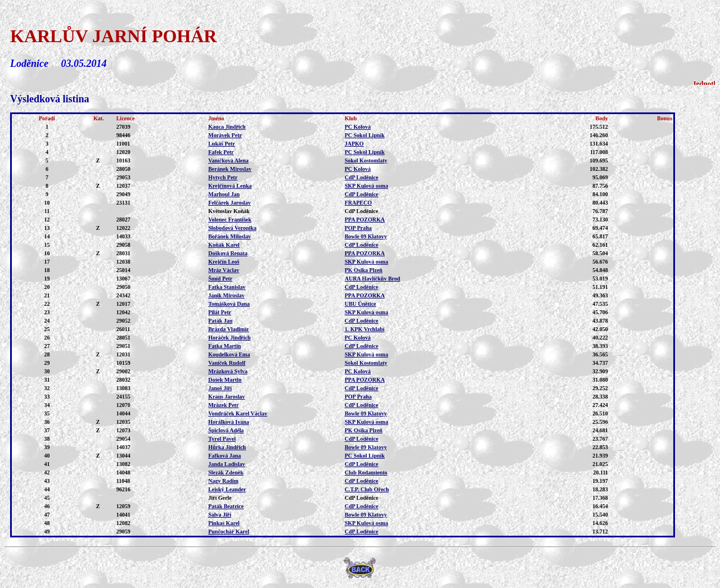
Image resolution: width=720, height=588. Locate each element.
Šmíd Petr (220, 279)
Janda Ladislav (226, 464)
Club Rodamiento (366, 472)
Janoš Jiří (220, 388)
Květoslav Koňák (229, 211)
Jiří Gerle (220, 498)
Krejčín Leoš (224, 262)
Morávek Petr (225, 135)
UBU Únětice (361, 304)
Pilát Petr (220, 312)
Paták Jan (220, 321)
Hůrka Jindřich (227, 447)
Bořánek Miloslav (229, 236)
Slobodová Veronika (232, 228)
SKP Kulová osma (366, 186)
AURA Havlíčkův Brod (373, 279)
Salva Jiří (220, 515)
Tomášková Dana (229, 304)
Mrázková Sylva (228, 371)
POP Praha (358, 228)
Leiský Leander (227, 489)
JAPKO (354, 144)
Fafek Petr (221, 152)
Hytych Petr (223, 177)
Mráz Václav (224, 270)
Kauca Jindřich (227, 127)
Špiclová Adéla (226, 430)
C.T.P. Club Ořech (367, 489)
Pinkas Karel (224, 523)
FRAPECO (358, 203)
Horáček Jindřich (229, 338)
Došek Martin (225, 380)
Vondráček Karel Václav (238, 413)
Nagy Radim (223, 481)
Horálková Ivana (229, 422)
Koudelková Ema (229, 354)
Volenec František (230, 220)
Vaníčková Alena (228, 160)
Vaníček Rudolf (227, 363)
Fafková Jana (224, 456)
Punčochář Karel (229, 532)
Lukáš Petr (222, 144)
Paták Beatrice (226, 506)
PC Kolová (358, 127)
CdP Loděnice (362, 177)
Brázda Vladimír (228, 329)
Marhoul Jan (224, 194)
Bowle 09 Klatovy (366, 236)
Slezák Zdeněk (226, 472)
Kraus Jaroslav (226, 397)
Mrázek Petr (223, 405)
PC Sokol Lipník (365, 135)
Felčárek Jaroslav (229, 203)
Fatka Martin (224, 346)
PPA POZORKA (365, 220)
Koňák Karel (224, 245)
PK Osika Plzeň (364, 270)
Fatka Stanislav (227, 287)
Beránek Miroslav (230, 169)
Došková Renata (228, 253)
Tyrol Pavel (222, 439)
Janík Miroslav (226, 295)
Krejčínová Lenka (230, 186)
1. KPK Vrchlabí (365, 329)
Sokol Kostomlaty (366, 160)
